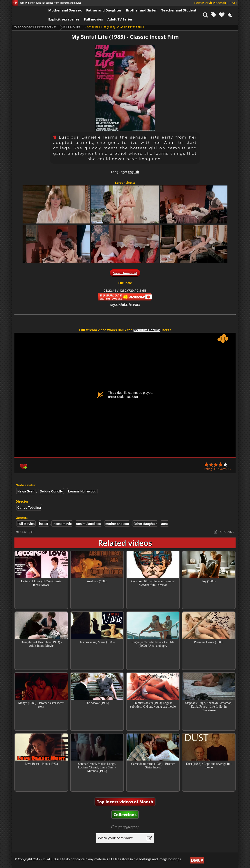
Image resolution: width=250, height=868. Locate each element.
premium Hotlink (146, 330)
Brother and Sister (141, 10)
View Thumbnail (125, 273)
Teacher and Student (179, 10)
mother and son (117, 524)
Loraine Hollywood (82, 491)
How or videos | (215, 3)
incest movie (62, 524)
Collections (125, 815)
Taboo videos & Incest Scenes (36, 27)
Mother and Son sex (65, 10)
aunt (164, 524)
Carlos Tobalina (29, 508)
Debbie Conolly (51, 491)
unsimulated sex (88, 524)
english (133, 172)
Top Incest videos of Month (125, 802)
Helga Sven (26, 491)
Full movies (94, 19)
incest (44, 524)
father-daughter (145, 524)
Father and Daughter (104, 10)
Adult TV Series (120, 19)
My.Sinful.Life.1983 (125, 305)
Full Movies (72, 27)
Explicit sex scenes (64, 19)
